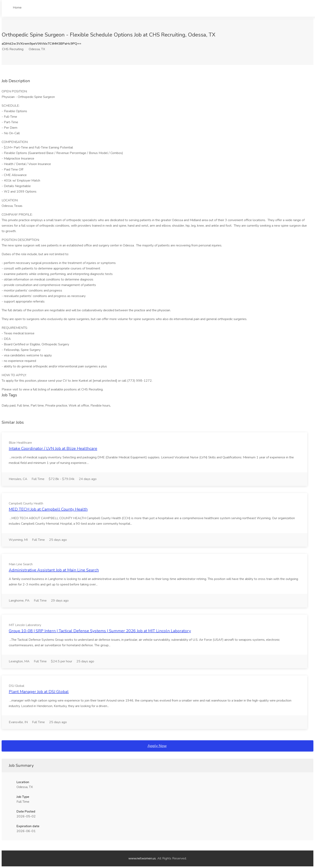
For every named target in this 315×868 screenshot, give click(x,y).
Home (17, 8)
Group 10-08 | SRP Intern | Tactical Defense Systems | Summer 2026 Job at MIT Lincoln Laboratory (100, 631)
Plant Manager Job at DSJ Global (39, 692)
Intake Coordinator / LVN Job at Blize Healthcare (53, 448)
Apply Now (157, 746)
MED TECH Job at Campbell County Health (48, 509)
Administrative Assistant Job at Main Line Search (54, 570)
